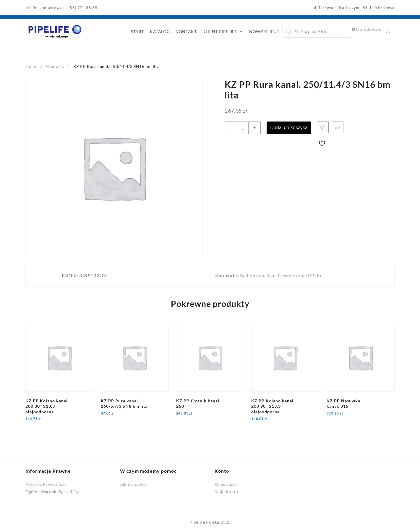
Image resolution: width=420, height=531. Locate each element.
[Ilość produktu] (243, 128)
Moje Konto (226, 492)
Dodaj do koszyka (289, 128)
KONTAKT (186, 31)
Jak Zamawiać (134, 484)
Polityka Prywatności (47, 484)
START (137, 31)
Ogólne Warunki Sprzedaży (52, 492)
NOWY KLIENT (264, 31)
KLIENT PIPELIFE (223, 32)
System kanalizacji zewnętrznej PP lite (281, 275)
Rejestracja (226, 484)
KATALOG (160, 31)
